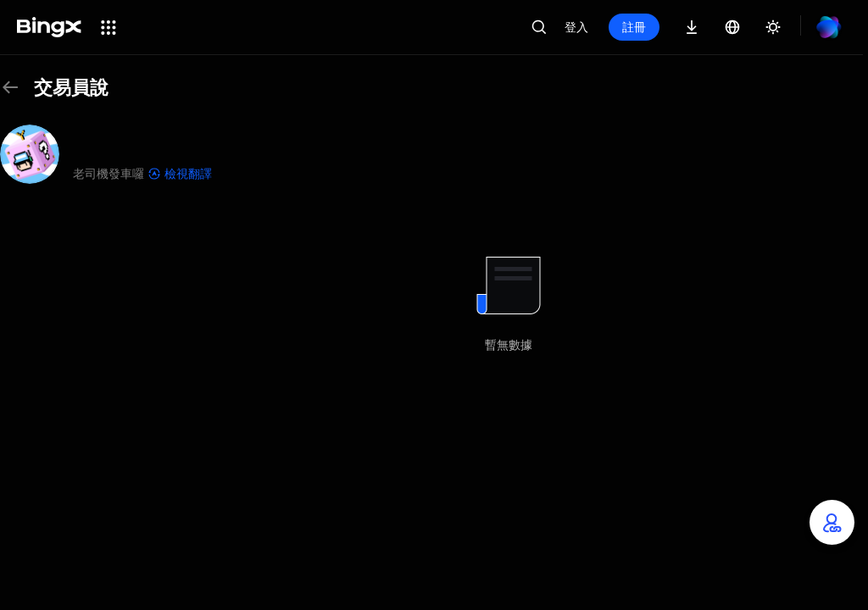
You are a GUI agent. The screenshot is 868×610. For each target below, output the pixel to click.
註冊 (634, 27)
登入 (576, 27)
